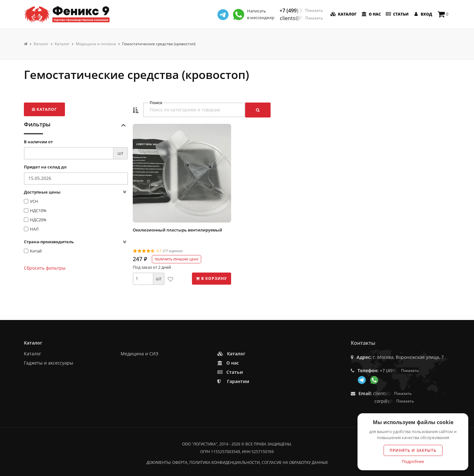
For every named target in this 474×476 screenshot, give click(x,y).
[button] (136, 110)
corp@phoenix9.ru (394, 401)
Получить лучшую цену (177, 259)
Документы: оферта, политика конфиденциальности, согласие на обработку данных (237, 462)
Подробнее (413, 461)
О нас (371, 14)
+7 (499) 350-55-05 (301, 11)
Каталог (343, 14)
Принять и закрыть (413, 450)
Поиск (156, 103)
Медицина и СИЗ (139, 354)
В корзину (212, 278)
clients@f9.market (301, 18)
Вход (422, 14)
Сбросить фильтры (45, 268)
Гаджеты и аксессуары (49, 363)
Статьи (397, 14)
